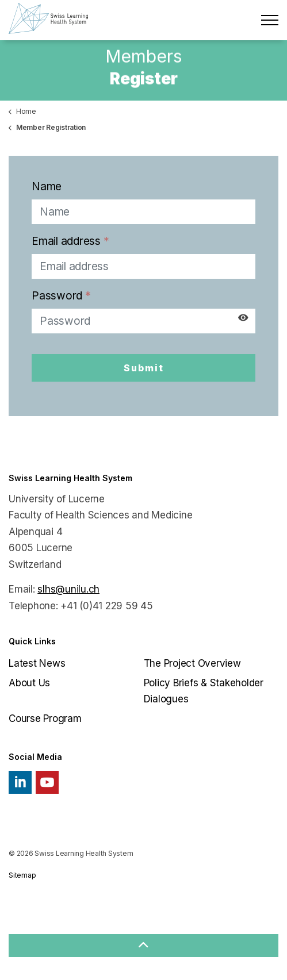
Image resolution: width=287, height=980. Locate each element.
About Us (29, 683)
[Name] (143, 212)
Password (61, 296)
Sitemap (22, 875)
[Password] (143, 321)
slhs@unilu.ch (68, 589)
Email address (70, 241)
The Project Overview (192, 663)
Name (47, 187)
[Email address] (143, 266)
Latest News (37, 663)
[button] (143, 946)
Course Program (45, 718)
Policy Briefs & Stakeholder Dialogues (204, 691)
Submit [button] (143, 368)
